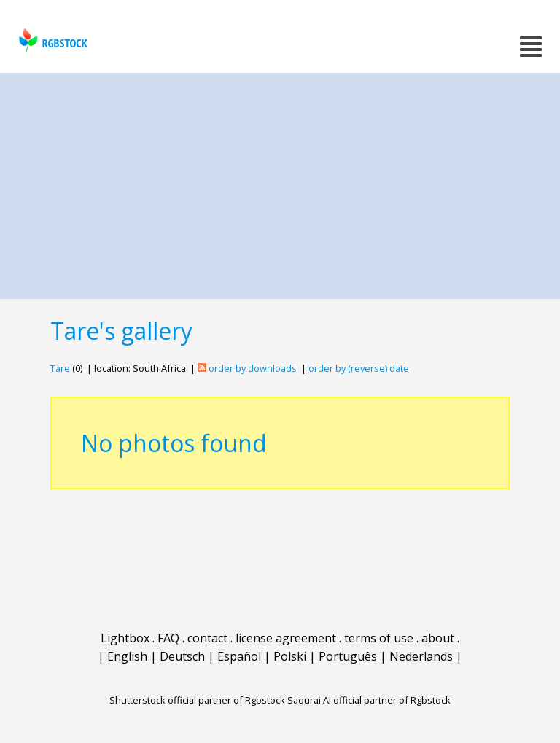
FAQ (168, 638)
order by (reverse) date (359, 368)
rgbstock (51, 40)
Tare (60, 368)
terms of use (379, 638)
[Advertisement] (280, 182)
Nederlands (421, 656)
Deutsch (182, 656)
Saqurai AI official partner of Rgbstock (369, 700)
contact (207, 638)
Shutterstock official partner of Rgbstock (197, 700)
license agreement (286, 638)
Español (239, 656)
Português (348, 656)
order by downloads (253, 368)
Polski (290, 656)
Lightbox (125, 638)
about (438, 638)
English (127, 656)
